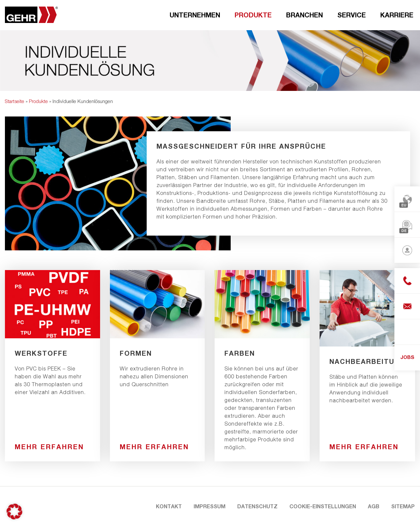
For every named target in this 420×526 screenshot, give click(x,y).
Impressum (210, 506)
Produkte (253, 15)
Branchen (304, 15)
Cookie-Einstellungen (323, 506)
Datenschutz (257, 506)
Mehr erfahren (49, 447)
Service (352, 15)
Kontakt (169, 506)
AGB (374, 506)
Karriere (397, 15)
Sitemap (403, 506)
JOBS (407, 357)
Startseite (15, 101)
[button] (14, 512)
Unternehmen (195, 15)
